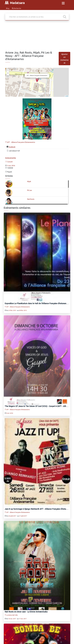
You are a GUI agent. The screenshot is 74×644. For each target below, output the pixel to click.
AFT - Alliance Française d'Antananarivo (20, 142)
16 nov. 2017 (12, 619)
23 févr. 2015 (12, 310)
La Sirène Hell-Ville (11, 615)
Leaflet (67, 96)
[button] (8, 76)
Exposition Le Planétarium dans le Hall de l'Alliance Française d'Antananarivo (38, 303)
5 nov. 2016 (11, 166)
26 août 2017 (12, 516)
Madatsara (15, 3)
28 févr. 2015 (23, 310)
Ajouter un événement (65, 59)
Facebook (12, 147)
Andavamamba (11, 158)
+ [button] (8, 70)
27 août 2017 (23, 516)
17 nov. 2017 (23, 619)
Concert (9, 162)
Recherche (16, 8)
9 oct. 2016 (10, 413)
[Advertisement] (37, 36)
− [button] (8, 73)
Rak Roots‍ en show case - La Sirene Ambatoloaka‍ (26, 612)
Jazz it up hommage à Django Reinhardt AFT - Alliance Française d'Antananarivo (39, 509)
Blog (8, 8)
